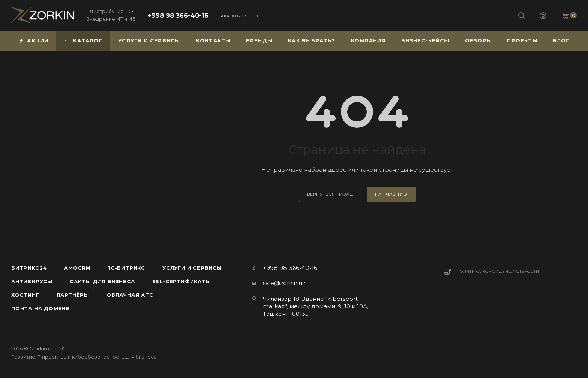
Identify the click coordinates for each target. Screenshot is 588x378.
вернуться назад (330, 194)
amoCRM (77, 268)
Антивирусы (32, 281)
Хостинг (25, 295)
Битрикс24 (29, 268)
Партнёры (73, 295)
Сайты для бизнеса (102, 281)
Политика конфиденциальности (498, 271)
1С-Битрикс (127, 268)
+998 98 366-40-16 (178, 16)
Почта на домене (40, 308)
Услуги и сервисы (192, 268)
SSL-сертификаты (182, 281)
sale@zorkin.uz (284, 283)
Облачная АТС (130, 295)
